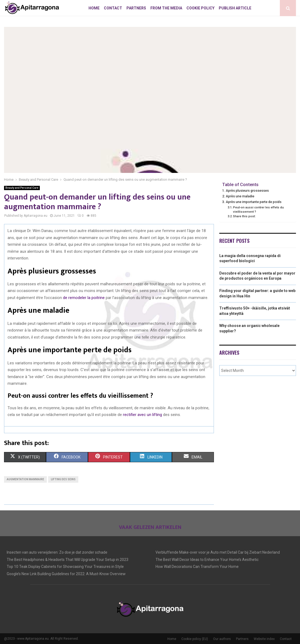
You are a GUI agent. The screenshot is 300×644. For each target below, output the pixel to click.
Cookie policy (200, 8)
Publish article (235, 8)
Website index (264, 639)
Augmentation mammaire (25, 479)
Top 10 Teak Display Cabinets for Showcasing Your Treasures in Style (65, 567)
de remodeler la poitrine (84, 298)
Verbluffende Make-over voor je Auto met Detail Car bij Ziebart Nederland (218, 552)
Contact (113, 8)
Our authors (222, 639)
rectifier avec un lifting (142, 415)
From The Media (166, 8)
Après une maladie (240, 196)
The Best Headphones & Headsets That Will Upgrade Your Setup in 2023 (68, 560)
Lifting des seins (63, 479)
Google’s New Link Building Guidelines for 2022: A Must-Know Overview (66, 574)
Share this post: (244, 216)
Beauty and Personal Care (22, 188)
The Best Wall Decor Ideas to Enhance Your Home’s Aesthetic (207, 560)
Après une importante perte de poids (254, 202)
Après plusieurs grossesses (247, 191)
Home (94, 8)
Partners (136, 8)
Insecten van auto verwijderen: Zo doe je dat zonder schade (57, 552)
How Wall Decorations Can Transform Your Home (197, 567)
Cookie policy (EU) (195, 639)
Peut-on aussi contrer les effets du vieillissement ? (258, 209)
